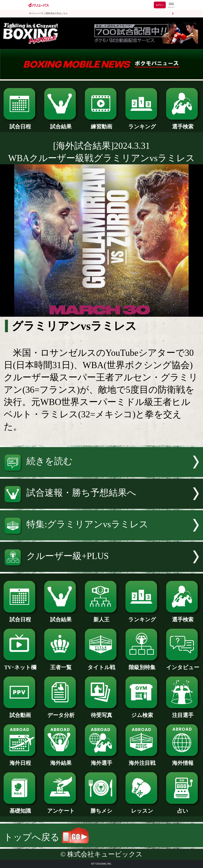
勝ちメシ (101, 808)
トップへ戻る (46, 837)
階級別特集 (142, 665)
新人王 (101, 617)
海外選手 (101, 760)
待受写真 (101, 713)
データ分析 (61, 713)
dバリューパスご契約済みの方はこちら (48, 13)
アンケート (61, 808)
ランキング (142, 124)
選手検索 (183, 124)
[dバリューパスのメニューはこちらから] (171, 5)
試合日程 (20, 124)
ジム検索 (142, 713)
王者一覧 (61, 665)
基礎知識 (20, 808)
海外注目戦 (142, 760)
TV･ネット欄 (20, 665)
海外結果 (61, 760)
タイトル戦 (101, 665)
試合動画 (20, 713)
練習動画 (101, 124)
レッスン (142, 808)
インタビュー (183, 665)
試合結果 (61, 124)
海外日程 (20, 760)
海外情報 (183, 760)
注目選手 (183, 713)
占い (183, 808)
